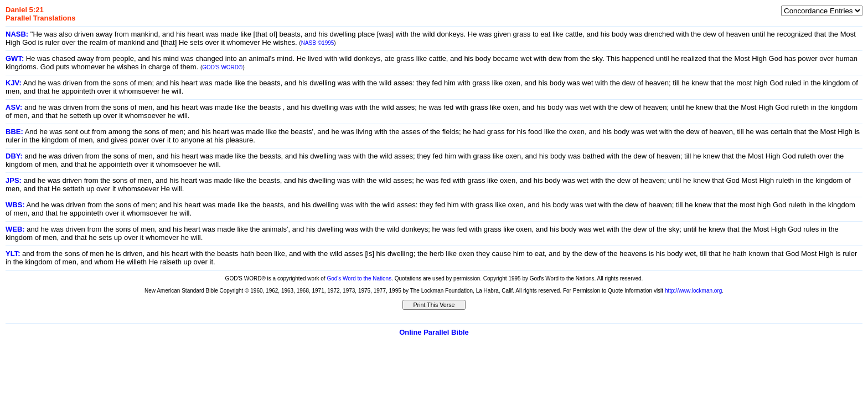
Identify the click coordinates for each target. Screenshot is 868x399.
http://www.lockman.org (693, 291)
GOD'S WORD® (222, 67)
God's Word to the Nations (359, 278)
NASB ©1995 (318, 43)
